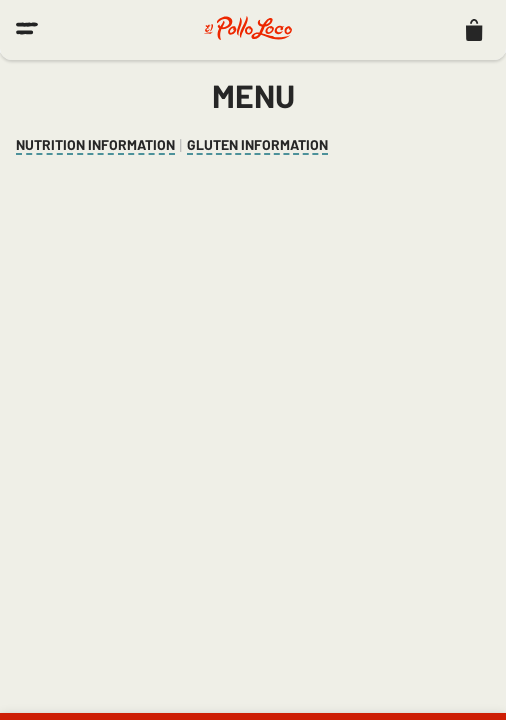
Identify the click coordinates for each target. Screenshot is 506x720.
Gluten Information (257, 145)
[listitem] (474, 30)
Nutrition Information (95, 145)
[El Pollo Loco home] (248, 30)
